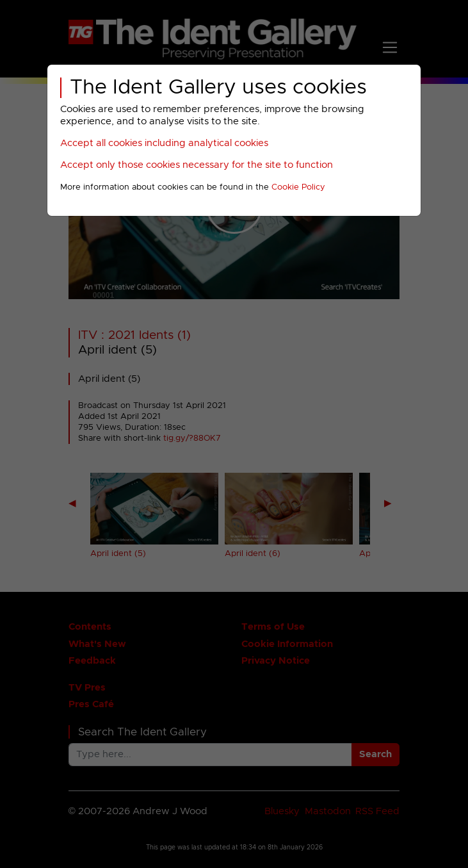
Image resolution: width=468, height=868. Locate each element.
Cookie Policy (298, 187)
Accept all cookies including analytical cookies (164, 143)
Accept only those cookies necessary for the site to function (197, 165)
